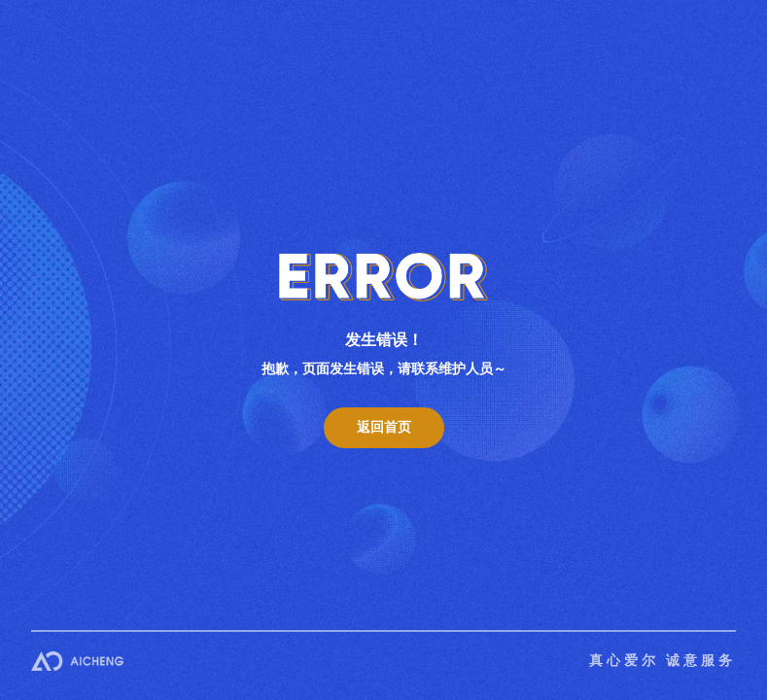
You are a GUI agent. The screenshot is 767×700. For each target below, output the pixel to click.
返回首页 (384, 427)
